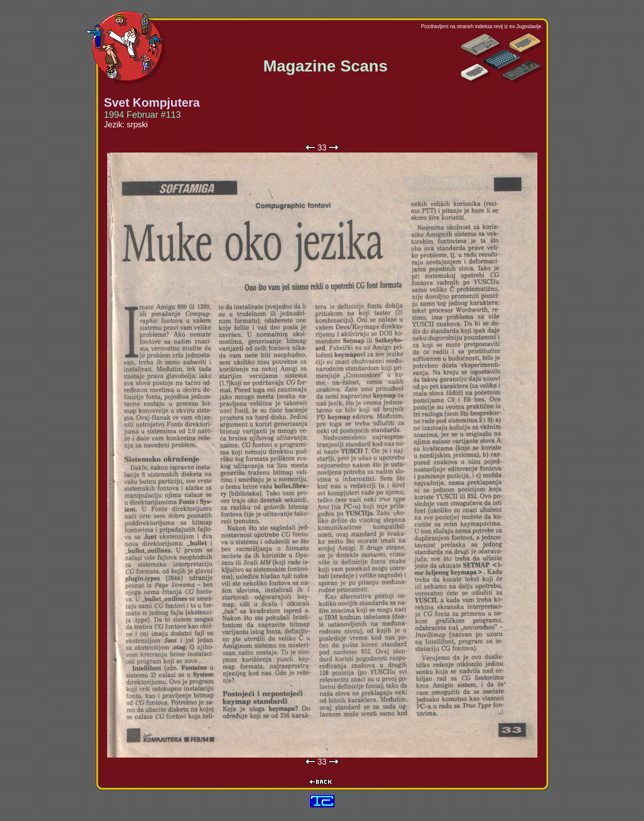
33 (322, 148)
